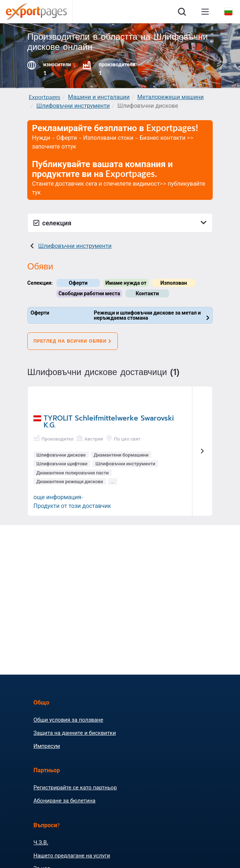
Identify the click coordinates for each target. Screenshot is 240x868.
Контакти (147, 293)
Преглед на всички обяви (73, 341)
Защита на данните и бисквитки (75, 733)
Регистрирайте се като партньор (75, 787)
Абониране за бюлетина (64, 800)
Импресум (47, 746)
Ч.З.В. (41, 842)
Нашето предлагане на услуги (72, 855)
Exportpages (45, 97)
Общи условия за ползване (68, 719)
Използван (174, 283)
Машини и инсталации (99, 97)
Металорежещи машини (171, 97)
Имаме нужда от (126, 283)
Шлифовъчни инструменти (73, 105)
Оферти (78, 283)
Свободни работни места (89, 293)
